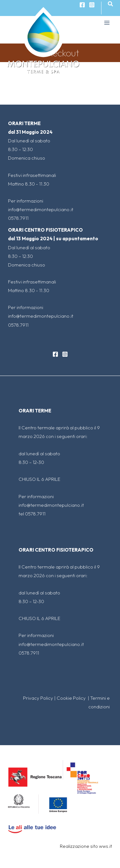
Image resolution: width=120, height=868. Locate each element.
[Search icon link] (111, 4)
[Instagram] (92, 5)
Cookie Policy (72, 698)
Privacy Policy (38, 698)
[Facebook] (55, 354)
